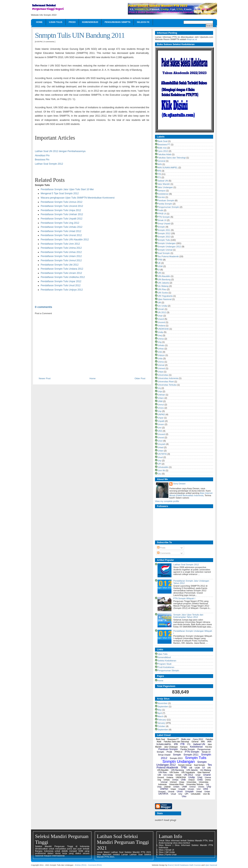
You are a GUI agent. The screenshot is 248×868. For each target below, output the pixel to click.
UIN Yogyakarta (165, 296)
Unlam (161, 398)
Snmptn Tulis (164, 240)
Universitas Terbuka (167, 385)
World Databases (182, 865)
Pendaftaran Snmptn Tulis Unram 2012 (61, 273)
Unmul (161, 405)
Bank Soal (162, 141)
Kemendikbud (90, 22)
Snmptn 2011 (164, 230)
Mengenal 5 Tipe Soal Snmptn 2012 (60, 193)
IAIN (160, 164)
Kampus (161, 191)
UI (159, 270)
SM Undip (170, 852)
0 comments (49, 42)
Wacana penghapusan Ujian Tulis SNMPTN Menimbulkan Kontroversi (78, 198)
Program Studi (164, 664)
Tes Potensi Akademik (168, 256)
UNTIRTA (162, 454)
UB (159, 263)
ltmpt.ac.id (192, 39)
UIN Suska (163, 293)
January (161, 723)
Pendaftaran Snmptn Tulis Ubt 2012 (60, 265)
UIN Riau (162, 289)
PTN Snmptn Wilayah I (184, 598)
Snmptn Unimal (165, 250)
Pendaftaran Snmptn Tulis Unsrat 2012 (61, 235)
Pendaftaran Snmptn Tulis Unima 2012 (61, 248)
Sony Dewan (179, 484)
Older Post (140, 378)
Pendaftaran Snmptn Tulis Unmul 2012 (61, 260)
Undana (161, 326)
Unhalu (161, 345)
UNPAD (161, 414)
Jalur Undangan (165, 187)
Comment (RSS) (95, 865)
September (163, 706)
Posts (161, 548)
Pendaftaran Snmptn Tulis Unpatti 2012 (62, 219)
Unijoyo (161, 355)
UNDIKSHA (163, 329)
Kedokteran (163, 194)
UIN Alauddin (164, 276)
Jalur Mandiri (164, 184)
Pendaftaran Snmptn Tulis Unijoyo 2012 (62, 290)
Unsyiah (161, 444)
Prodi (72, 22)
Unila (160, 358)
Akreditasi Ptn (42, 156)
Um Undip (162, 306)
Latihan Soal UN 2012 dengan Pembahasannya (60, 151)
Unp (160, 411)
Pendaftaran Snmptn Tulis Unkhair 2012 (62, 214)
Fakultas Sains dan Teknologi (172, 158)
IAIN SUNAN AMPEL (168, 168)
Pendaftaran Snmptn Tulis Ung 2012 (60, 223)
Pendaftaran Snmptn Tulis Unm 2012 (60, 244)
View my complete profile (167, 501)
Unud (160, 457)
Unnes (161, 408)
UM (159, 303)
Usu (159, 474)
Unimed (161, 368)
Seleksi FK (143, 22)
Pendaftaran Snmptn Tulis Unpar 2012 (61, 281)
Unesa (161, 339)
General (161, 161)
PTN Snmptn (164, 217)
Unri (160, 428)
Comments (164, 553)
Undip (160, 332)
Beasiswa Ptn (42, 160)
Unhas (161, 349)
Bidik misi (162, 148)
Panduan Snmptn (166, 200)
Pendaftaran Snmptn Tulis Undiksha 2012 (63, 277)
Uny (159, 461)
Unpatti (161, 421)
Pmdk (160, 210)
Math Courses (195, 865)
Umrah (161, 309)
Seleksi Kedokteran (167, 661)
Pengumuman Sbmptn (118, 22)
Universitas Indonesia (168, 378)
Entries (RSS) (81, 865)
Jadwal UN (163, 181)
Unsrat (161, 437)
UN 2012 (162, 312)
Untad (160, 447)
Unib (160, 352)
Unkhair (161, 395)
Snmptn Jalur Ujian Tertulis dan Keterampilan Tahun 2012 (188, 616)
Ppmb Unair (171, 854)
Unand (161, 319)
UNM (160, 401)
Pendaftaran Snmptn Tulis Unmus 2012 (62, 202)
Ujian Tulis (56, 22)
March (161, 716)
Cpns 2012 (163, 151)
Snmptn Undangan (167, 243)
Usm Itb (161, 470)
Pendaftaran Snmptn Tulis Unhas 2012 (61, 252)
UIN (159, 273)
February (162, 720)
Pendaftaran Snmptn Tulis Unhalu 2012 (62, 227)
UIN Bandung (164, 279)
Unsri (160, 441)
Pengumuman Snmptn (168, 207)
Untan (160, 451)
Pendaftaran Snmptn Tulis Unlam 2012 (61, 256)
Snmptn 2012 (164, 233)
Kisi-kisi (161, 197)
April (160, 713)
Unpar (160, 418)
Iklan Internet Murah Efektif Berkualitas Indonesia (191, 494)
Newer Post (45, 378)
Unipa (160, 372)
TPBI (160, 260)
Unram (161, 424)
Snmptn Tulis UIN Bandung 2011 (80, 35)
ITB (159, 174)
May (160, 710)
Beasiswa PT (164, 144)
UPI (159, 464)
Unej (160, 335)
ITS (159, 177)
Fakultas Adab (164, 154)
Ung (160, 342)
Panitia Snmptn (165, 204)
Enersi (170, 865)
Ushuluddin (163, 467)
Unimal (161, 365)
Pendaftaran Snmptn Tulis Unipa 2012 (61, 210)
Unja (160, 391)
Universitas (163, 375)
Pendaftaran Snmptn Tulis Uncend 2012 (62, 206)
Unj (159, 388)
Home (39, 22)
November (163, 703)
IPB (159, 171)
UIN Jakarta (163, 283)
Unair (160, 316)
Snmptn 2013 (164, 237)
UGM (160, 266)
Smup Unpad (164, 223)
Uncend (161, 322)
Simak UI (162, 220)
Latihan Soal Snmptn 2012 (49, 164)
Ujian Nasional (164, 299)
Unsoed (161, 434)
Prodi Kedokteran (166, 667)
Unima (161, 362)
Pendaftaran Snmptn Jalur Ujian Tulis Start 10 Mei (67, 189)
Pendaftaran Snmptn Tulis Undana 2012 (62, 269)
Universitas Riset (166, 382)
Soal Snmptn (164, 253)
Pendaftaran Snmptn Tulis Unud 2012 (61, 285)
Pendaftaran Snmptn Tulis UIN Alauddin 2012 (65, 240)
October (161, 726)
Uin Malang (163, 286)
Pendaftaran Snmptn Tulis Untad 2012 (61, 231)
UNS (160, 431)
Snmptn (161, 227)
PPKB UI (162, 214)
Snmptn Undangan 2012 (169, 247)
